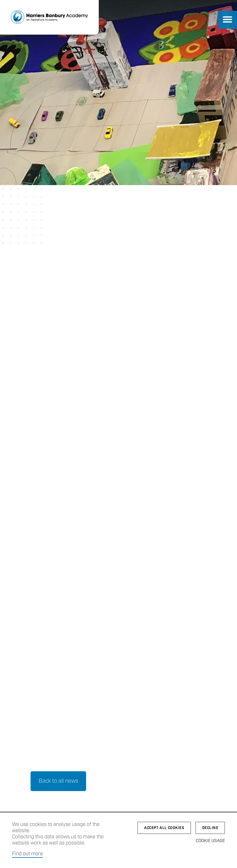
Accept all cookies (164, 828)
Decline (210, 828)
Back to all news (58, 363)
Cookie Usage (210, 841)
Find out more (27, 854)
